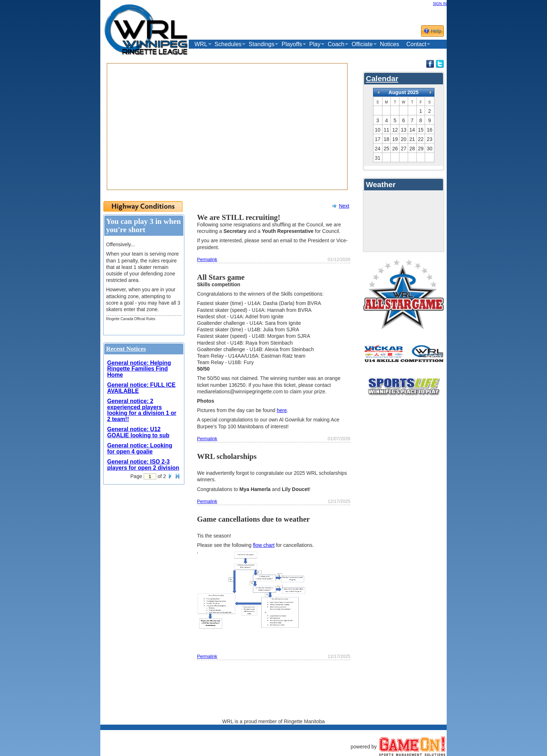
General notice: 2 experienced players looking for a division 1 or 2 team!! (142, 410)
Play (315, 44)
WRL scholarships (227, 456)
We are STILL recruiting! (239, 217)
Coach (336, 44)
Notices (390, 44)
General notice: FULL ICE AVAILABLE (141, 388)
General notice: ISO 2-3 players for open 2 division (143, 465)
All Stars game (221, 277)
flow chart (264, 545)
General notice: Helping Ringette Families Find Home (139, 369)
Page (136, 476)
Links (201, 51)
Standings (261, 44)
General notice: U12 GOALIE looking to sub (138, 432)
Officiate (362, 44)
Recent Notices (126, 349)
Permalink (207, 260)
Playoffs (292, 44)
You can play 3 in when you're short (143, 226)
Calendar (382, 78)
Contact (416, 44)
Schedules (228, 44)
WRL (201, 44)
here (282, 410)
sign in (440, 3)
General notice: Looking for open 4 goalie (140, 448)
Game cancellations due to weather (253, 519)
